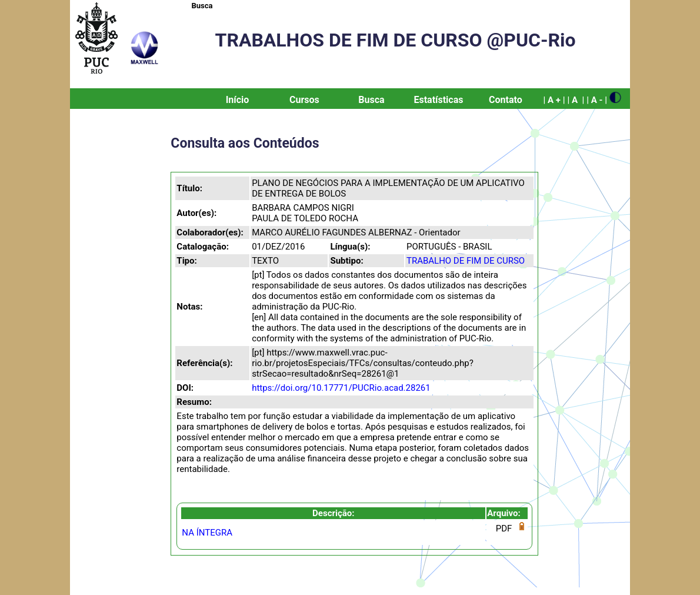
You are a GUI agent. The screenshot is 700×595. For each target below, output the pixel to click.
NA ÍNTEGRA (207, 533)
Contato (506, 100)
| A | (576, 100)
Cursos (304, 100)
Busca (202, 6)
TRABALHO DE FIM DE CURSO (466, 261)
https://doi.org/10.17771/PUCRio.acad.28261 (341, 388)
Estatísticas (438, 100)
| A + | (554, 100)
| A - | (597, 100)
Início (238, 100)
